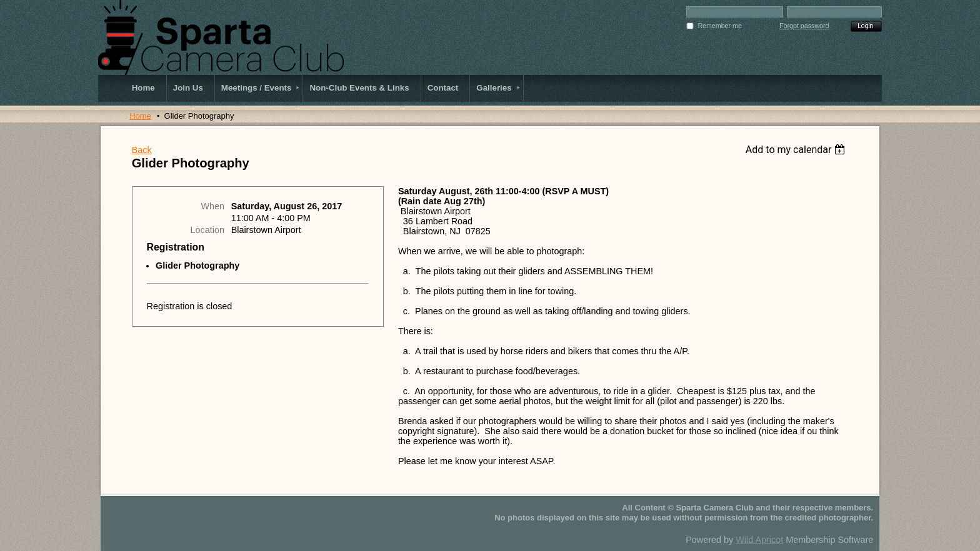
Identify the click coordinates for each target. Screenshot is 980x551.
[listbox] (797, 150)
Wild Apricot (759, 540)
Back (142, 150)
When (212, 206)
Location (207, 230)
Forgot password (804, 26)
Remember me (719, 26)
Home (140, 116)
